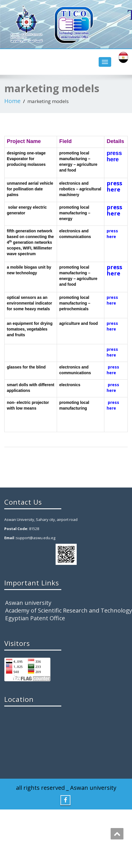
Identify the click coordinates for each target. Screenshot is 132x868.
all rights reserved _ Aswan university (66, 788)
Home (12, 101)
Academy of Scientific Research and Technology (69, 610)
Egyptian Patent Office (35, 618)
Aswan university (28, 603)
